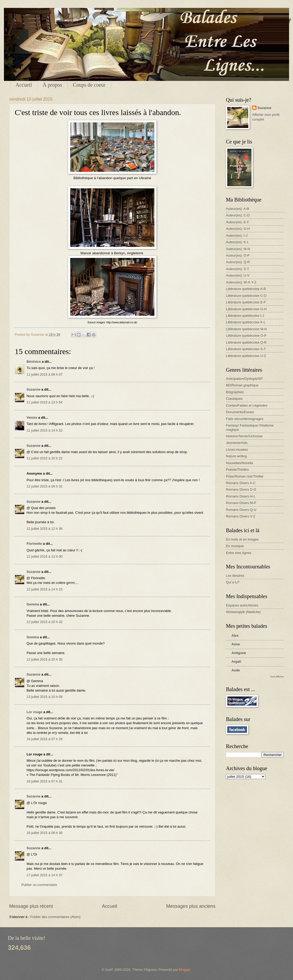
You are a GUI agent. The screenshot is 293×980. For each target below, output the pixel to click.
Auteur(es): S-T (238, 269)
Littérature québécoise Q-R (246, 342)
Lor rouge (34, 712)
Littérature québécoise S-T (246, 349)
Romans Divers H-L (241, 496)
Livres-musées (237, 450)
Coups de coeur (89, 85)
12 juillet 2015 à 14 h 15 (45, 589)
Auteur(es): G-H (238, 229)
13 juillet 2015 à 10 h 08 (45, 697)
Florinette (34, 544)
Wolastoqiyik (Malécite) (243, 612)
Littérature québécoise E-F (246, 302)
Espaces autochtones (242, 605)
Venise (32, 418)
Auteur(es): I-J (237, 235)
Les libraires (235, 576)
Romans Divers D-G (241, 489)
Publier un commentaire (39, 885)
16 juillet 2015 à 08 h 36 (45, 833)
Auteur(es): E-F (238, 222)
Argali (236, 662)
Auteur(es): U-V (238, 275)
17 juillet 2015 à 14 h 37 (45, 875)
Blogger (185, 970)
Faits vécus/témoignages (245, 419)
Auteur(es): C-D (238, 215)
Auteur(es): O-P (238, 255)
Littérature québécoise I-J (245, 316)
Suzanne (34, 389)
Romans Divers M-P (241, 503)
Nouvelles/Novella (239, 463)
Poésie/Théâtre (237, 470)
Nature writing (236, 456)
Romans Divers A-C (241, 483)
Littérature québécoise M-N (246, 329)
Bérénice (34, 362)
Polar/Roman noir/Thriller (245, 476)
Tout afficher (277, 676)
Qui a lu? (233, 582)
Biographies (235, 392)
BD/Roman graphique (242, 385)
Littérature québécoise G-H (246, 309)
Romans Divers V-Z (241, 516)
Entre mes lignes (239, 553)
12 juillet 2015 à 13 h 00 (45, 556)
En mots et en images (242, 539)
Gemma (33, 604)
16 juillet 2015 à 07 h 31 (45, 781)
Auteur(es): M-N (238, 249)
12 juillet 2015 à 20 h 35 (45, 659)
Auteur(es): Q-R (238, 262)
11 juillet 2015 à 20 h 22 (45, 458)
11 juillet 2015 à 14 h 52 (45, 430)
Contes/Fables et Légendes (247, 405)
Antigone (239, 653)
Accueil (24, 85)
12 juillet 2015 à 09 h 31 (45, 486)
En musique (235, 546)
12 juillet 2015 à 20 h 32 (45, 622)
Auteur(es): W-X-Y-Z (241, 282)
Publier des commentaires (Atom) (55, 917)
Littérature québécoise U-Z (246, 356)
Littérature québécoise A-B (246, 289)
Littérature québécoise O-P (246, 336)
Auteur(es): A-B (238, 209)
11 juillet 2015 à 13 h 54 (45, 402)
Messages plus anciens (191, 906)
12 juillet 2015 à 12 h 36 (45, 529)
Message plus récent (31, 906)
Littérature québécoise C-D (246, 296)
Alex (235, 636)
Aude (236, 670)
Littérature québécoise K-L (246, 322)
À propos (52, 85)
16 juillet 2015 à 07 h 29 (45, 739)
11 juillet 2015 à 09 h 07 (45, 374)
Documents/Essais (240, 412)
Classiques (234, 399)
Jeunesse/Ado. (237, 443)
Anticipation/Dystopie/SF (244, 379)
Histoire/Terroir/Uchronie (244, 436)
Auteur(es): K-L (237, 242)
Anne (236, 644)
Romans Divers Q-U (241, 510)
